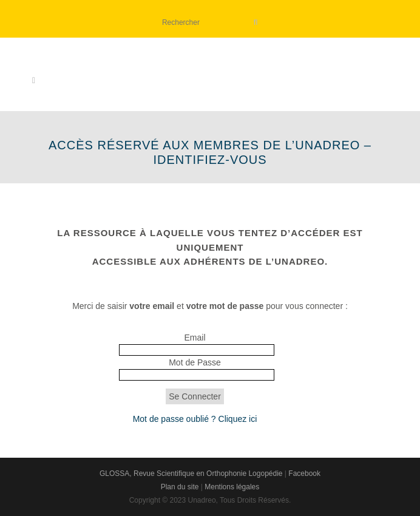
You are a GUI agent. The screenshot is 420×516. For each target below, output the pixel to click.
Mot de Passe (195, 362)
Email (195, 338)
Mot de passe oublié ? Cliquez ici (195, 419)
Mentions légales (232, 487)
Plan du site (180, 487)
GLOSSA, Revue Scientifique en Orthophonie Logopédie (191, 474)
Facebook (304, 474)
